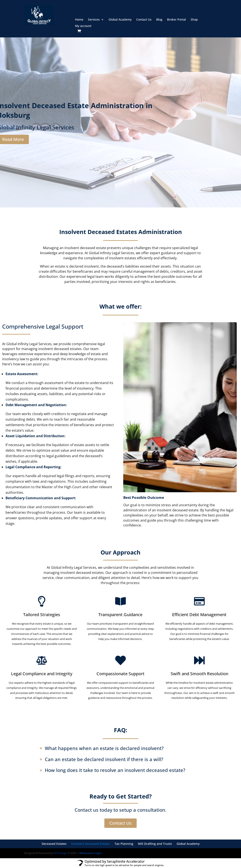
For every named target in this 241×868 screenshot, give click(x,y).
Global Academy (120, 20)
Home (79, 20)
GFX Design (60, 853)
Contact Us (144, 20)
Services (94, 20)
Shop (194, 20)
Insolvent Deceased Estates (91, 844)
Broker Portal (176, 20)
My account (83, 26)
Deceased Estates (54, 844)
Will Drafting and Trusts (155, 844)
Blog (159, 20)
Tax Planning (124, 844)
